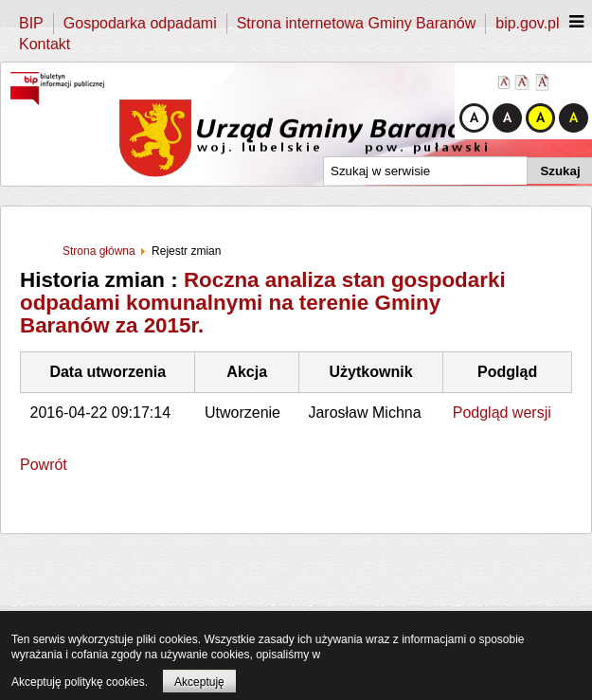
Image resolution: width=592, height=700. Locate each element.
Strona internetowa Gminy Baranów (357, 23)
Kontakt (45, 44)
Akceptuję (199, 682)
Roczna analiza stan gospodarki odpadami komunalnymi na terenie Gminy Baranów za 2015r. (263, 303)
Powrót (44, 465)
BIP (31, 23)
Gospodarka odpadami (140, 23)
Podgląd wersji (502, 413)
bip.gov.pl (527, 23)
